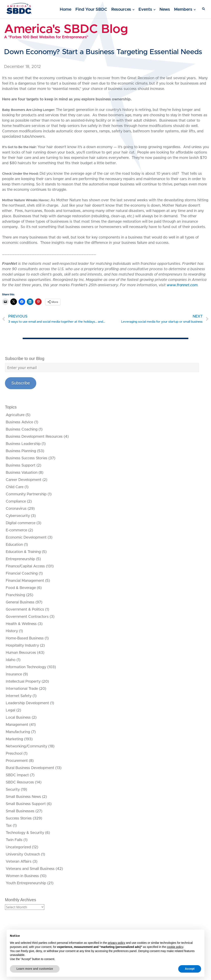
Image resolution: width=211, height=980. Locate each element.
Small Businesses (20, 811)
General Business (20, 602)
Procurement (17, 761)
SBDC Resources (20, 782)
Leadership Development (27, 703)
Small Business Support (26, 804)
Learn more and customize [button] (35, 969)
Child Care (15, 487)
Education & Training (23, 552)
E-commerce (16, 530)
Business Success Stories (27, 458)
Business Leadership (23, 444)
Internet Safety (19, 696)
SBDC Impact (17, 775)
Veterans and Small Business (30, 869)
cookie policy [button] (175, 947)
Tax (9, 826)
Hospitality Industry (22, 646)
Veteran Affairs (19, 862)
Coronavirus (16, 509)
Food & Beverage (21, 588)
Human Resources (21, 653)
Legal (11, 710)
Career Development (24, 480)
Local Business (18, 718)
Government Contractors (27, 617)
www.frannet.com (182, 285)
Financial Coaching (22, 574)
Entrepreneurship (20, 559)
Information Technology (26, 667)
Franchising (15, 595)
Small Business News (23, 797)
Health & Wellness (21, 624)
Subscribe (21, 383)
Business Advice (19, 422)
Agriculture (15, 415)
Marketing (14, 739)
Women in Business (22, 876)
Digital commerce (21, 523)
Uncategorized (18, 847)
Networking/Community (26, 746)
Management (17, 725)
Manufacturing (18, 732)
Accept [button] (190, 969)
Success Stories (19, 818)
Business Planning (21, 451)
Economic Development (26, 538)
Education (14, 545)
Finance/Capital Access (25, 566)
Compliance (16, 502)
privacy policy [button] (116, 943)
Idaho (11, 660)
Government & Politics (25, 610)
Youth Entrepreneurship (26, 883)
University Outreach (23, 854)
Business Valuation (22, 473)
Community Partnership (26, 494)
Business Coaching (22, 429)
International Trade (22, 689)
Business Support (21, 466)
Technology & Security (25, 833)
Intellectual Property (23, 682)
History (12, 631)
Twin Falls (14, 840)
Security (13, 790)
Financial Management (25, 581)
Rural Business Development (30, 768)
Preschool (14, 754)
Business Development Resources (34, 437)
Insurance (14, 674)
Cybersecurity (18, 516)
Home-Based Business (25, 638)
